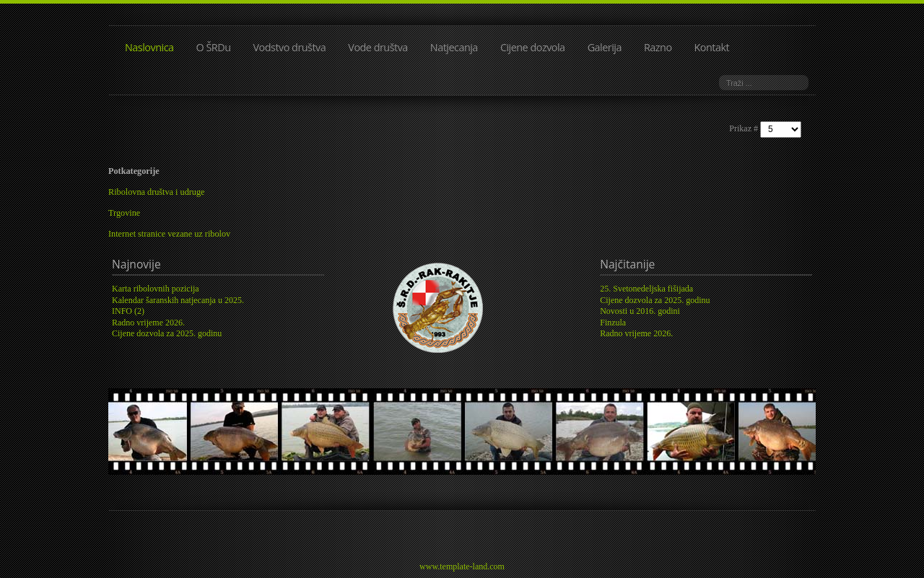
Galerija (605, 47)
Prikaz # (745, 128)
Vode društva (378, 47)
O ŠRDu (214, 47)
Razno (658, 47)
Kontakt (712, 47)
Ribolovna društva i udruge (157, 192)
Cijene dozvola (533, 47)
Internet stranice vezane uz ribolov (169, 234)
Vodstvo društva (290, 47)
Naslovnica (149, 47)
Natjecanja (454, 47)
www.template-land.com (462, 566)
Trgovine (124, 213)
